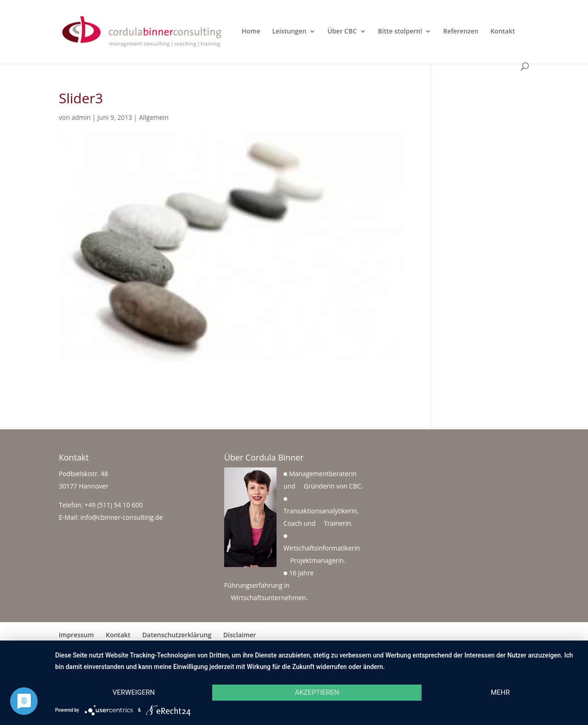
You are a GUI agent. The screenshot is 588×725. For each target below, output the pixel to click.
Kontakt (503, 32)
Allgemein (153, 117)
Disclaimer (240, 635)
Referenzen (461, 32)
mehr (500, 692)
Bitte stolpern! (400, 32)
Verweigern (134, 692)
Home (251, 32)
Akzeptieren (317, 692)
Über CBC (342, 32)
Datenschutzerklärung (177, 635)
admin (81, 117)
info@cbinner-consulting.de (122, 517)
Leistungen (289, 32)
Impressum (76, 635)
